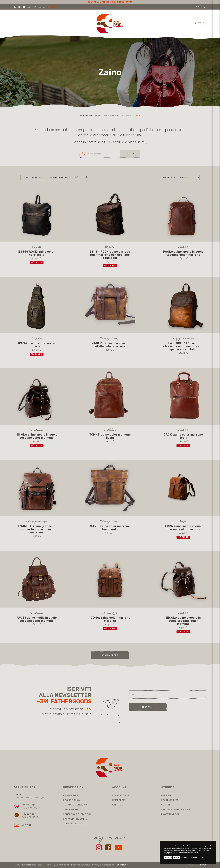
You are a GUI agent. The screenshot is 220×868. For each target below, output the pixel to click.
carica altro (110, 655)
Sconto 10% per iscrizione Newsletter (110, 2)
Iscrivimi (148, 707)
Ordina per (169, 178)
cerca (131, 154)
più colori (37, 263)
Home (98, 116)
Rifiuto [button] (177, 858)
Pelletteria (109, 116)
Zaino (137, 116)
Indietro (86, 116)
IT (193, 7)
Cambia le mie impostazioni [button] (192, 858)
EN (198, 7)
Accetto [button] (168, 858)
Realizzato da (197, 865)
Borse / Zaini (124, 116)
